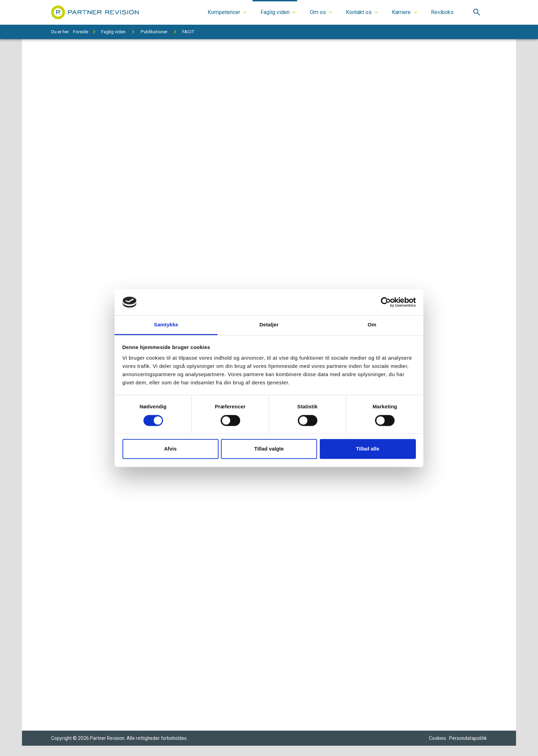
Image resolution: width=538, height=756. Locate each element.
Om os (318, 12)
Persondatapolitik (468, 739)
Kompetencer (224, 12)
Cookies (437, 739)
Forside (81, 32)
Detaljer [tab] (269, 325)
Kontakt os (359, 12)
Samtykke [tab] (166, 325)
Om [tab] (372, 325)
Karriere (401, 12)
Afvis (170, 449)
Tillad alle (367, 449)
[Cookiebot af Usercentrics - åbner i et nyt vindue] (386, 302)
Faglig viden (275, 12)
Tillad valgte (269, 449)
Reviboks (442, 12)
